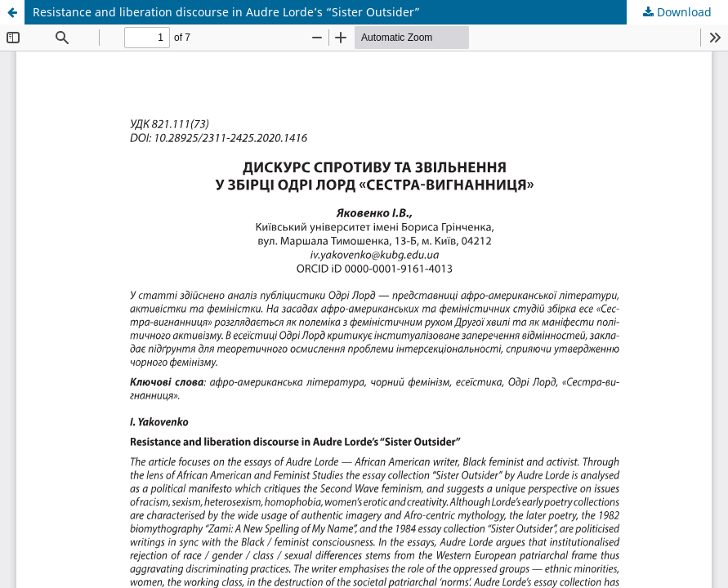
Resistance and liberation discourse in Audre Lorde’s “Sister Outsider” (226, 12)
